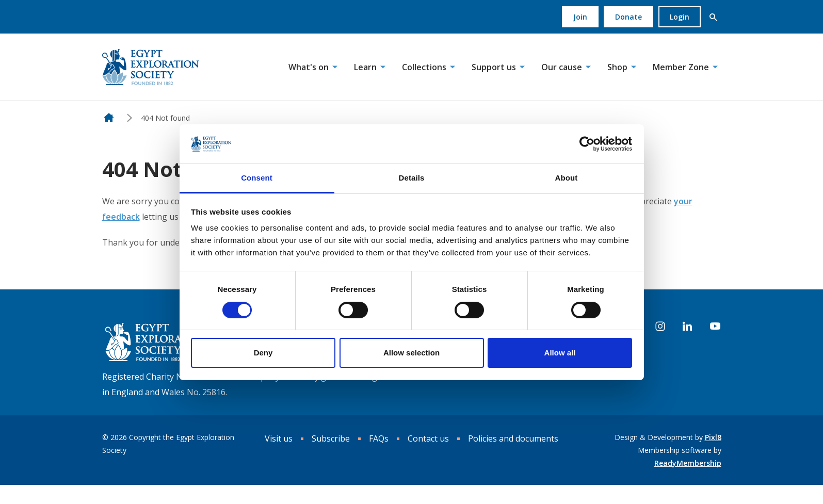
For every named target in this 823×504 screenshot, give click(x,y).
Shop (617, 67)
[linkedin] (687, 327)
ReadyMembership (688, 463)
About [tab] (567, 178)
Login (680, 17)
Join (580, 17)
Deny (263, 353)
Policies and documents (513, 438)
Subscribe (331, 438)
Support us (494, 67)
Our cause (562, 67)
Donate (628, 17)
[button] (714, 17)
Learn (365, 67)
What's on (309, 67)
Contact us (428, 438)
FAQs (379, 438)
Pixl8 (713, 437)
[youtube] (715, 327)
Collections (424, 67)
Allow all (560, 353)
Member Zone (681, 67)
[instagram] (660, 327)
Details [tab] (412, 178)
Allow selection (411, 353)
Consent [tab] (257, 178)
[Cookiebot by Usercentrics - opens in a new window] (587, 144)
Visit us (279, 438)
